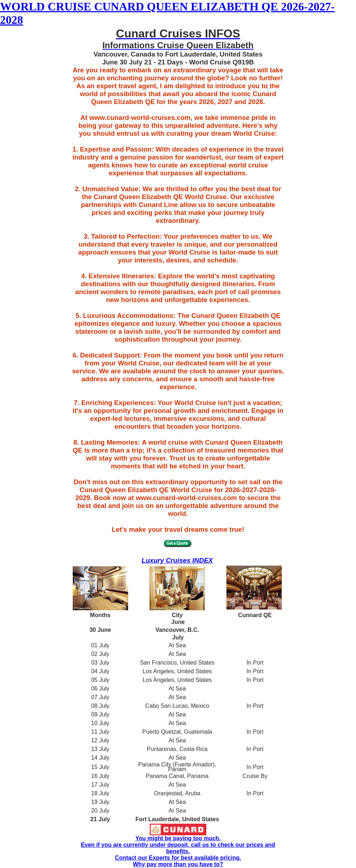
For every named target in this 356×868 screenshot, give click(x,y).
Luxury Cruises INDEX (177, 560)
